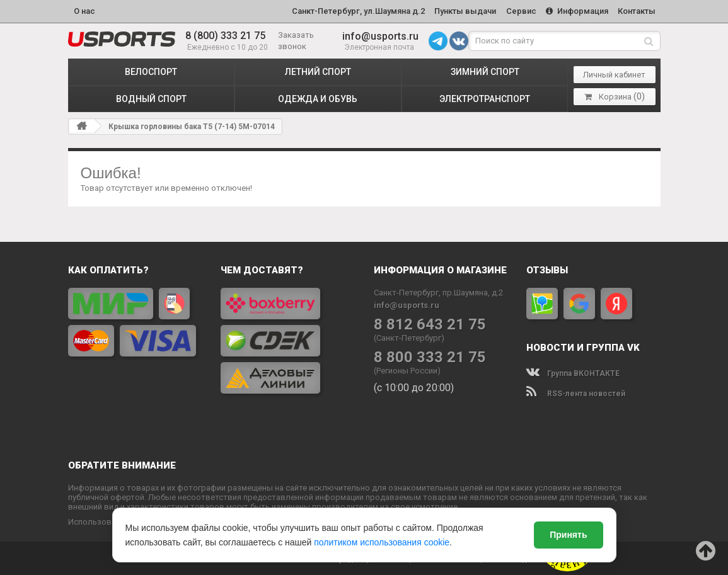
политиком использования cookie (382, 542)
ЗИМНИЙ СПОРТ (485, 70)
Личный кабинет (614, 73)
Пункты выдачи (459, 10)
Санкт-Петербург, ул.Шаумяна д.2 (351, 10)
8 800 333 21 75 (430, 356)
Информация (575, 10)
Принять (568, 535)
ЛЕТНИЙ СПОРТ (318, 70)
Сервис (517, 10)
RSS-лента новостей (576, 392)
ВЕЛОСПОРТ (151, 70)
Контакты (636, 10)
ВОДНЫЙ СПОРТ (151, 97)
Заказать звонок (296, 39)
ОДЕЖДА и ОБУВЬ (318, 97)
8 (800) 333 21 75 (225, 34)
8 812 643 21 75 (430, 323)
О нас (84, 10)
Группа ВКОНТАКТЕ (573, 372)
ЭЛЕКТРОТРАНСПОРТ (485, 97)
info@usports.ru (380, 34)
